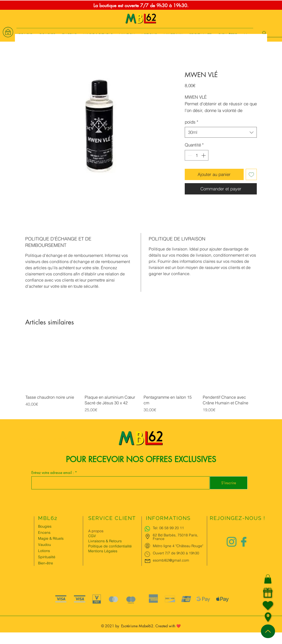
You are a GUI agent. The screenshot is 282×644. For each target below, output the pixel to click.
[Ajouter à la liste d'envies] (251, 174)
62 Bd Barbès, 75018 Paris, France (175, 537)
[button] (268, 579)
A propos (96, 531)
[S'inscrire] (229, 483)
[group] (141, 377)
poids (192, 122)
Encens (44, 533)
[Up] (268, 631)
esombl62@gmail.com (171, 560)
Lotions (44, 551)
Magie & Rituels (51, 538)
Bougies (45, 526)
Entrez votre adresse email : (53, 473)
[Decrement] (189, 155)
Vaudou (45, 545)
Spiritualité (47, 557)
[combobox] (221, 132)
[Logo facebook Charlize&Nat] (244, 542)
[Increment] (204, 155)
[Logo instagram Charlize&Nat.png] (232, 542)
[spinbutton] (197, 155)
